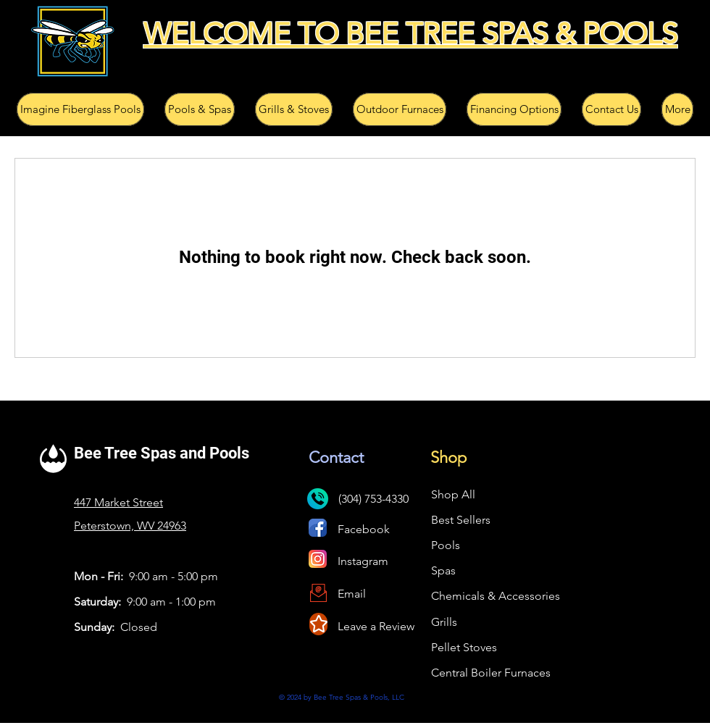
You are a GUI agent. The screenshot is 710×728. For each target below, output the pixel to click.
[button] (80, 109)
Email (352, 594)
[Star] (318, 624)
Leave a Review (376, 626)
